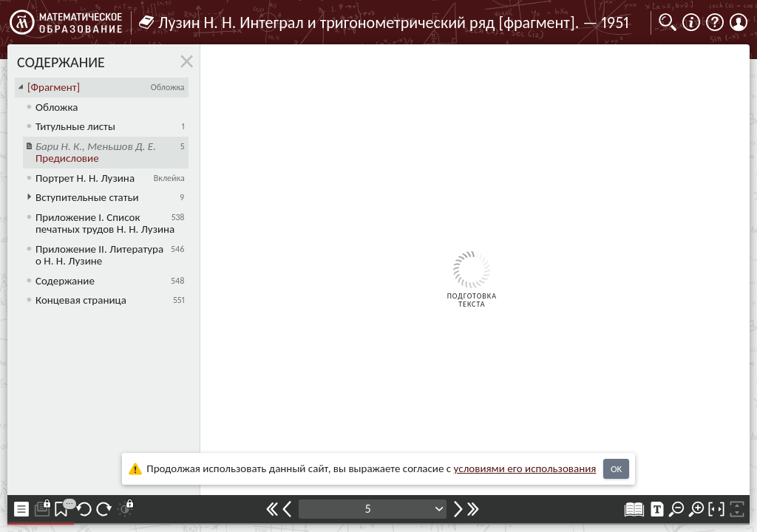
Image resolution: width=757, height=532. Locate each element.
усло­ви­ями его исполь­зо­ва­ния (525, 468)
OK (616, 469)
